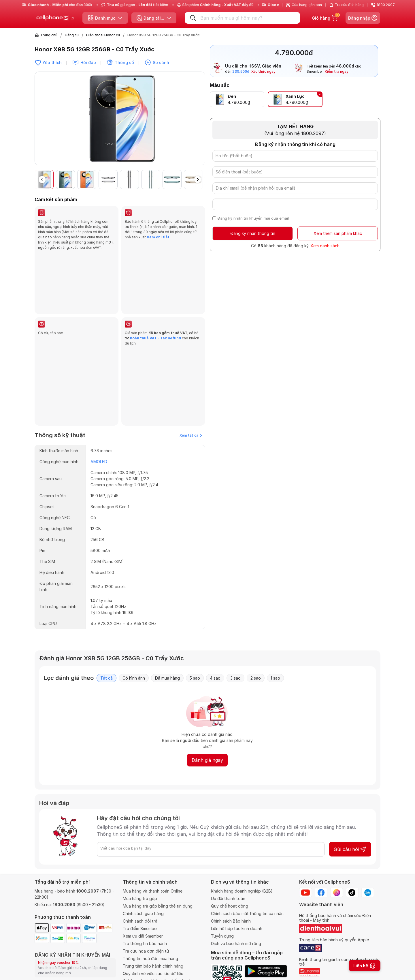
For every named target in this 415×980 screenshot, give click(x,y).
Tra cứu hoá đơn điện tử (146, 911)
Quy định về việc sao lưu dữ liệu (153, 934)
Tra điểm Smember (140, 889)
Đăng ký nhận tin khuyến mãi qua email (253, 218)
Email (40, 944)
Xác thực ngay (263, 71)
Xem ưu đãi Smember (143, 896)
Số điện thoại (48, 966)
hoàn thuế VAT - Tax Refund (155, 277)
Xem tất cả (191, 314)
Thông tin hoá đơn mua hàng (150, 919)
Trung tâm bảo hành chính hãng (153, 926)
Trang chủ (49, 35)
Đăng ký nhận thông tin (253, 233)
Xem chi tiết (158, 237)
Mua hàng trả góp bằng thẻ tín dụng (158, 866)
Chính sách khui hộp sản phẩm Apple (158, 941)
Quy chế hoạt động (230, 866)
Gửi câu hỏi (350, 728)
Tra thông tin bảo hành (145, 904)
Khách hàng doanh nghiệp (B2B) (242, 851)
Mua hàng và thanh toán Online (153, 851)
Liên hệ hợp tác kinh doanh (237, 889)
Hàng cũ (72, 35)
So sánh (161, 62)
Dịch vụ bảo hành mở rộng (236, 904)
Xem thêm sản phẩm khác (338, 233)
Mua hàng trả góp (140, 859)
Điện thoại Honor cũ (103, 35)
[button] (198, 179)
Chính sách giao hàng (143, 874)
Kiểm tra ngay (337, 71)
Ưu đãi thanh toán (228, 859)
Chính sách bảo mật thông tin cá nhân (247, 874)
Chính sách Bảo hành (231, 881)
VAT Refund (134, 949)
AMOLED (99, 340)
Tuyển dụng (222, 896)
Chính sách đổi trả (140, 881)
